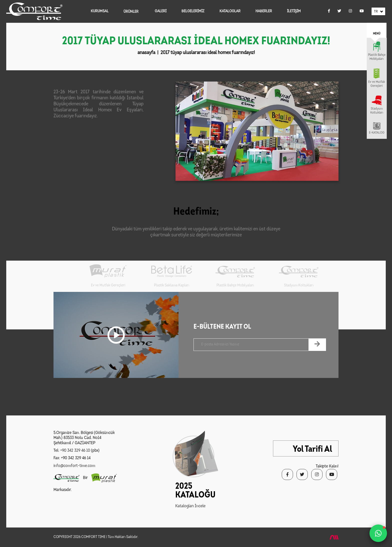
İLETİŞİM (294, 11)
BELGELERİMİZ (193, 11)
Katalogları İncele (190, 506)
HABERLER (264, 11)
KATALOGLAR (230, 11)
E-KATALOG (377, 133)
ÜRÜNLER (131, 12)
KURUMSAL (100, 11)
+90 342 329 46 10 (75, 451)
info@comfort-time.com (74, 466)
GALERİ (161, 11)
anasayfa (146, 53)
